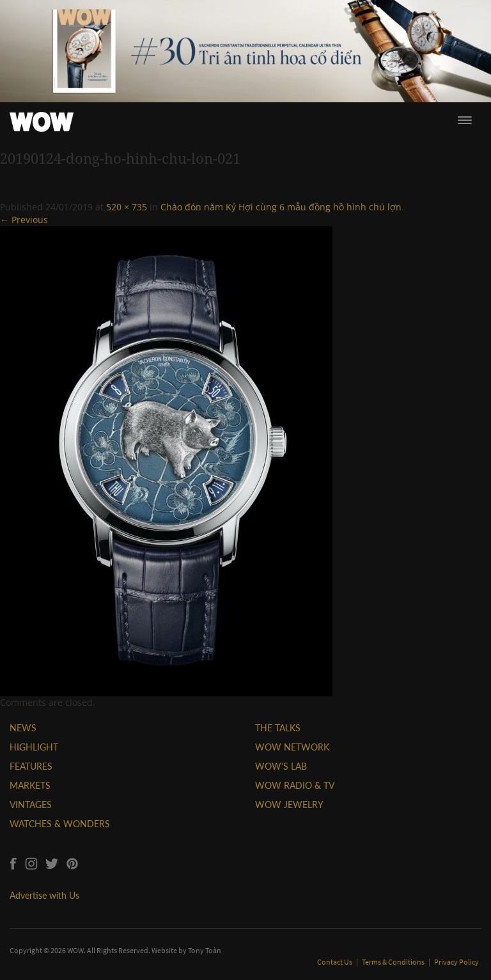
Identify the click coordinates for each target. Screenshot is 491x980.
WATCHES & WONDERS (60, 824)
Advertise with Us (44, 895)
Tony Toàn (205, 950)
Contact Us (335, 962)
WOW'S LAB (281, 766)
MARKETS (30, 785)
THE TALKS (278, 728)
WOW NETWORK (292, 747)
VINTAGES (31, 805)
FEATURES (31, 766)
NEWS (23, 728)
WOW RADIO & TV (295, 785)
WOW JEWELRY (289, 805)
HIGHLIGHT (34, 747)
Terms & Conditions (394, 962)
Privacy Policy (456, 962)
